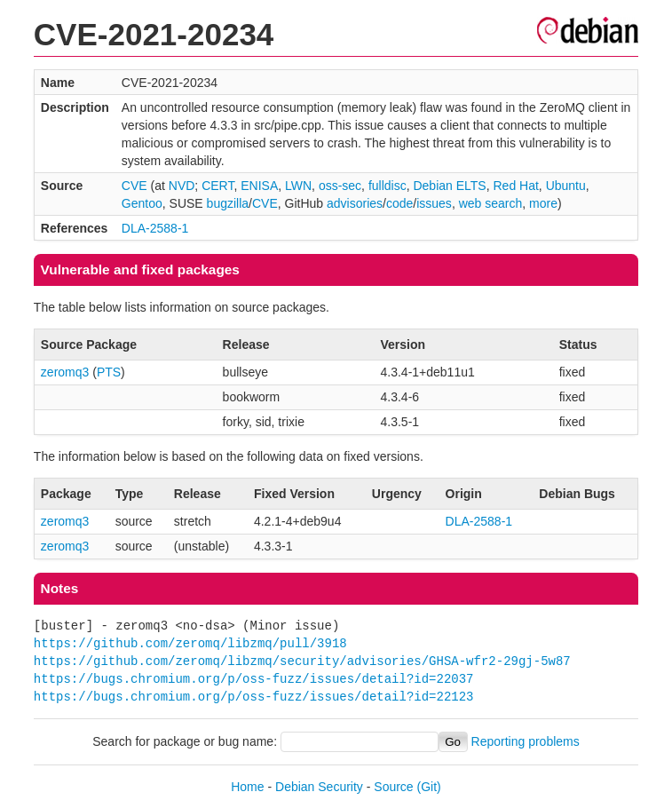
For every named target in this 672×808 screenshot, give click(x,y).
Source (393, 787)
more (543, 203)
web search (491, 203)
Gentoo (142, 203)
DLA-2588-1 (155, 228)
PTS (109, 372)
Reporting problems (526, 741)
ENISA (259, 186)
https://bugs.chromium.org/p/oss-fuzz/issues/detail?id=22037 (254, 679)
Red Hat (515, 186)
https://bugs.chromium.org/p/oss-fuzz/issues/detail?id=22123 (254, 697)
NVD (182, 186)
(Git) (429, 787)
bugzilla (228, 203)
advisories (355, 203)
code (399, 203)
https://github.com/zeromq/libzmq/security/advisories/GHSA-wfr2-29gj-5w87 (302, 661)
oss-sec (340, 186)
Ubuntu (566, 186)
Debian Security (319, 787)
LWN (298, 186)
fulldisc (387, 186)
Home (247, 787)
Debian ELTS (449, 186)
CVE (134, 186)
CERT (217, 186)
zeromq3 (65, 372)
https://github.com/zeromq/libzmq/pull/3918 (190, 643)
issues (434, 203)
